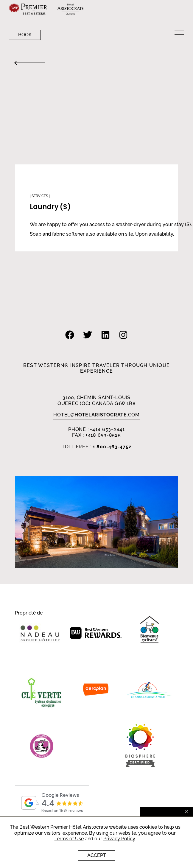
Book (25, 35)
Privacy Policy (119, 839)
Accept (97, 855)
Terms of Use (69, 839)
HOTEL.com (96, 415)
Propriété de (29, 613)
